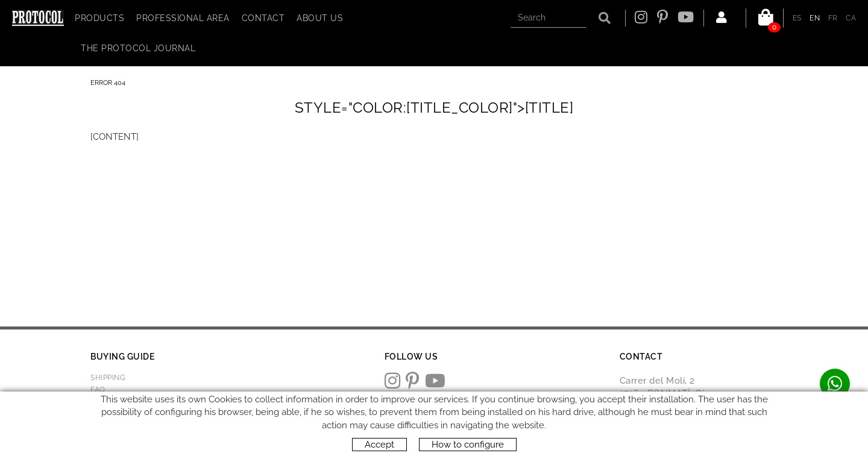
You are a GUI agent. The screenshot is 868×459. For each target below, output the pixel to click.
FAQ (98, 390)
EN (815, 18)
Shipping (108, 378)
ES (797, 18)
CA (851, 18)
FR (833, 18)
